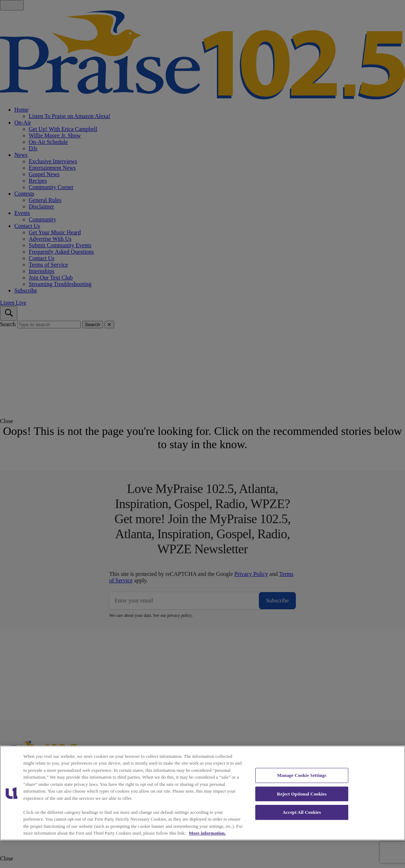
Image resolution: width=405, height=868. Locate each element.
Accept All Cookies (302, 812)
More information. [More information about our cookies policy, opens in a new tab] (207, 833)
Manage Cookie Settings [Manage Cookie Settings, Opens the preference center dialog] (302, 775)
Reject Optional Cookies (302, 794)
